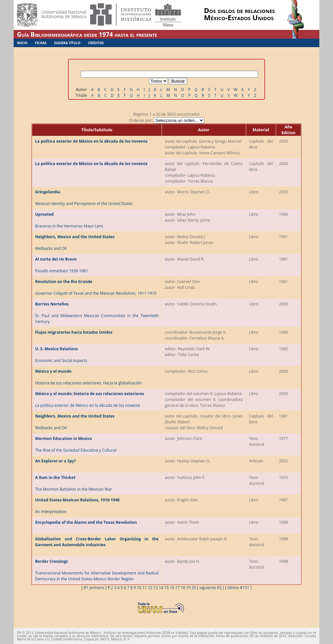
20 (194, 588)
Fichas (41, 43)
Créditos (96, 43)
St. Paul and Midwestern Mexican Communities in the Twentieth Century (97, 313)
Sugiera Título (67, 43)
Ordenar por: (166, 120)
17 (178, 588)
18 (183, 588)
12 (150, 588)
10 (139, 588)
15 (166, 588)
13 (155, 588)
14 (161, 588)
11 (145, 588)
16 (172, 588)
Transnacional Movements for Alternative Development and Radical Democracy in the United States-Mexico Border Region (97, 570)
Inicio (22, 43)
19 (188, 588)
